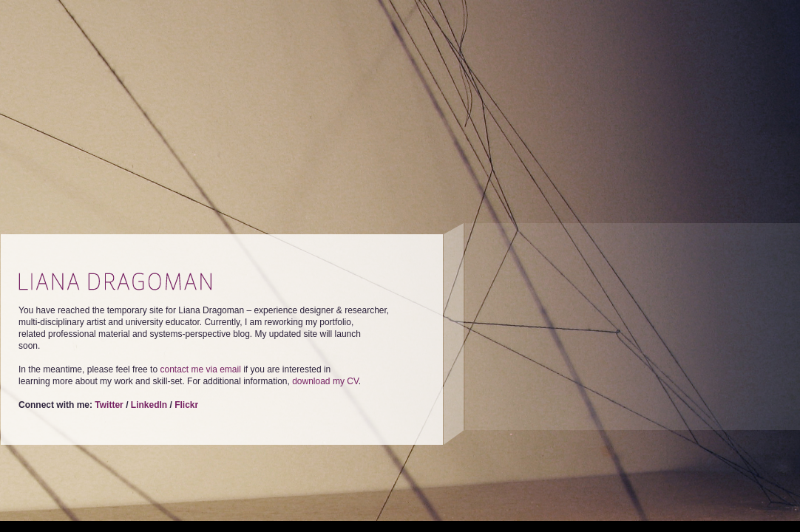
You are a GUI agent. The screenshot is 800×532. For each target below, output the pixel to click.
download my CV (325, 381)
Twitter (109, 405)
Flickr (186, 405)
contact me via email (200, 369)
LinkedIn (149, 405)
